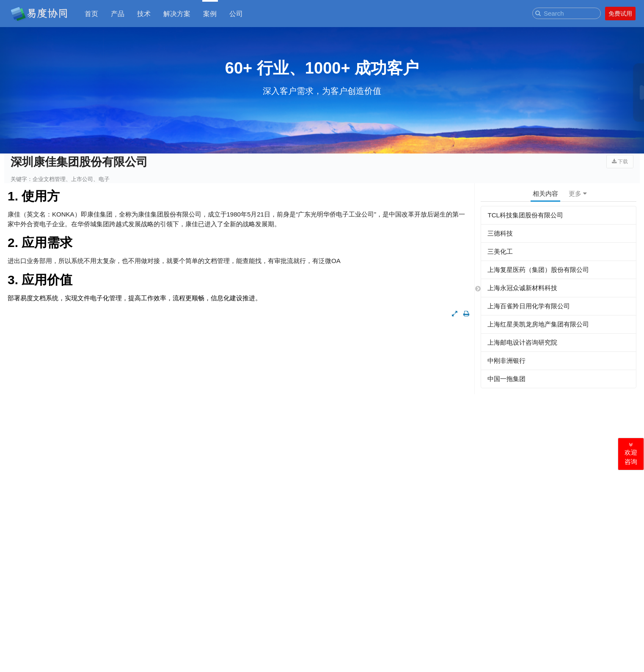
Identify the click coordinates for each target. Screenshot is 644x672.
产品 (118, 13)
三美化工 (500, 251)
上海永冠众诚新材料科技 (522, 288)
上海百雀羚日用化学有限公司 (529, 306)
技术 (144, 13)
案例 (210, 13)
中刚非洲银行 (506, 361)
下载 (620, 162)
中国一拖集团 (506, 379)
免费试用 (620, 14)
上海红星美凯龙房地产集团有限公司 (538, 324)
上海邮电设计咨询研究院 (522, 342)
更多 (578, 193)
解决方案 (177, 13)
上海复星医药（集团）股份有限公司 (538, 270)
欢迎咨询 (631, 454)
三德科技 (500, 233)
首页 (91, 13)
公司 (236, 13)
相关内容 (545, 193)
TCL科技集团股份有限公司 (525, 215)
